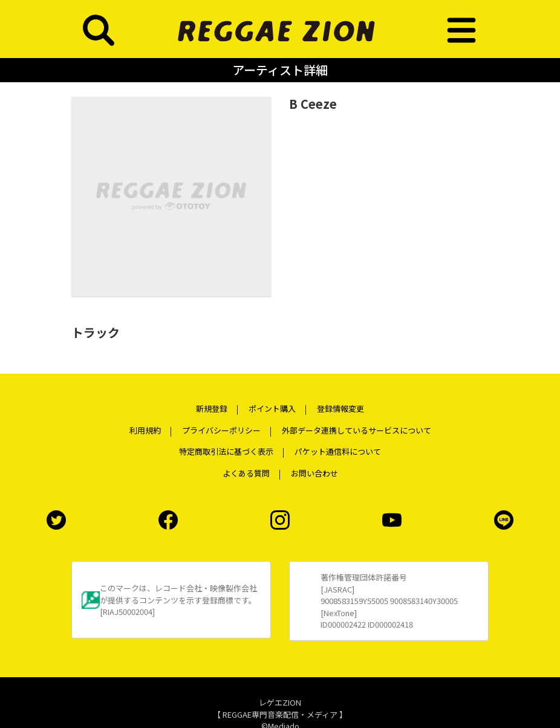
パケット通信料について (338, 451)
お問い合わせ (314, 473)
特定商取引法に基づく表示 (226, 451)
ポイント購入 (272, 408)
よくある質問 (246, 473)
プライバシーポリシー (221, 430)
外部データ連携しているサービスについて (357, 430)
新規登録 (212, 408)
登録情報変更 (340, 408)
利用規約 (145, 430)
